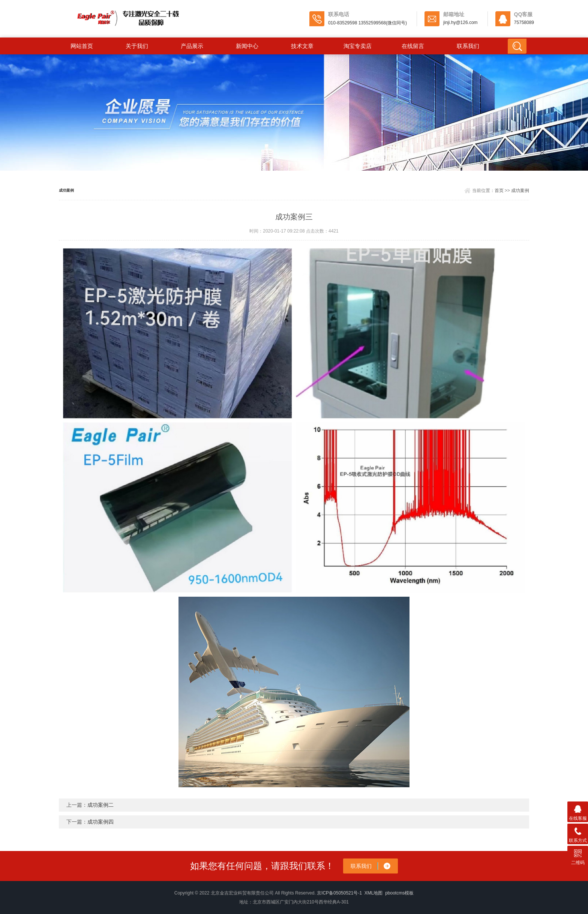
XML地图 (374, 893)
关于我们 (137, 46)
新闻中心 (247, 46)
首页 (499, 191)
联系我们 (468, 46)
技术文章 (302, 46)
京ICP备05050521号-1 (339, 893)
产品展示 (192, 46)
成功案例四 (100, 822)
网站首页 (82, 46)
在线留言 (413, 46)
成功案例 (520, 191)
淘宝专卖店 (358, 46)
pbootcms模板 (399, 893)
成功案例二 (100, 805)
